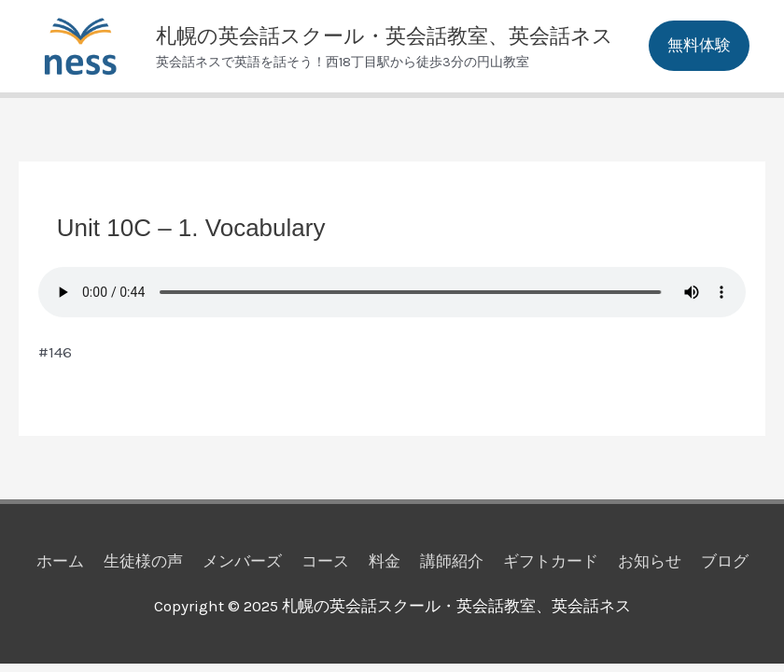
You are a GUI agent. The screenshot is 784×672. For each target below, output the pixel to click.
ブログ (725, 561)
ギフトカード (551, 561)
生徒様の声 (143, 561)
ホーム (60, 561)
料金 (385, 561)
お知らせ (650, 561)
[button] (699, 46)
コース (325, 561)
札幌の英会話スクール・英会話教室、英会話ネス (385, 36)
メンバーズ (242, 561)
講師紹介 (452, 561)
